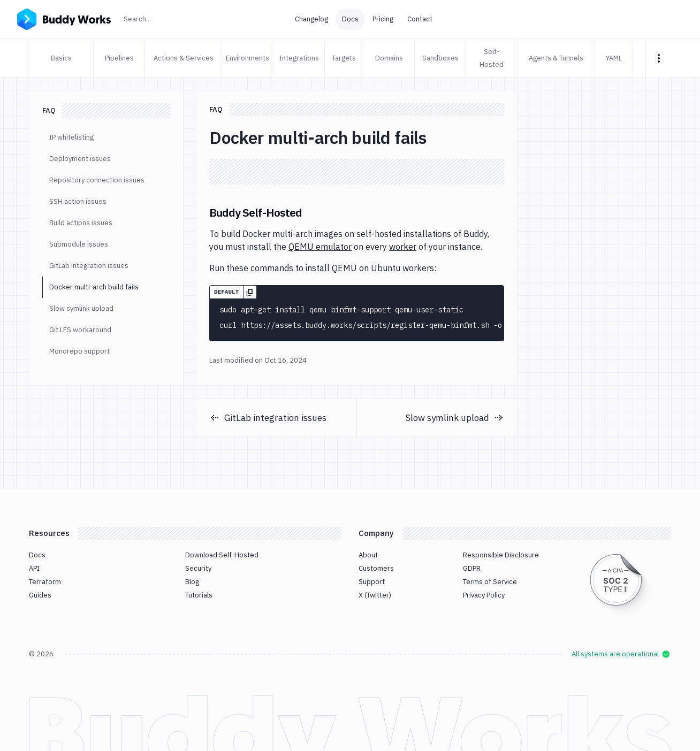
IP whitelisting (71, 137)
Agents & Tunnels (556, 58)
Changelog (311, 19)
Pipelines (119, 58)
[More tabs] (659, 58)
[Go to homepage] (64, 18)
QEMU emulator (320, 247)
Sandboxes (440, 58)
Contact (420, 19)
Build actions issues (81, 223)
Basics (61, 58)
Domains (389, 58)
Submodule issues (79, 244)
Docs (350, 19)
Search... (161, 18)
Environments (248, 58)
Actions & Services (184, 58)
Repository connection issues (97, 180)
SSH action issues (78, 201)
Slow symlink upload (81, 308)
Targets (344, 58)
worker (403, 247)
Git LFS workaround (80, 330)
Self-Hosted (492, 58)
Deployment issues (80, 159)
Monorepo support (79, 351)
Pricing (383, 19)
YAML (614, 58)
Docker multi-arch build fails (94, 287)
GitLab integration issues (89, 266)
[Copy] (250, 292)
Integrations (299, 58)
